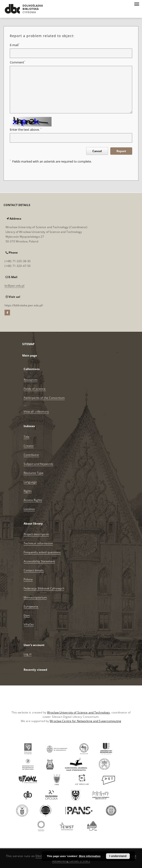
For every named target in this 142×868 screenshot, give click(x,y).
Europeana (31, 606)
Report (121, 151)
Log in (28, 654)
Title (27, 437)
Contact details (34, 570)
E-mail (15, 45)
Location (29, 509)
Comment (18, 62)
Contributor (31, 455)
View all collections (36, 412)
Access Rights (33, 500)
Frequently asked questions (42, 552)
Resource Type (34, 473)
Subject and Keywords (38, 464)
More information (90, 856)
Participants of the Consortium (44, 398)
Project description (36, 534)
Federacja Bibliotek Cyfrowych (44, 588)
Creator (29, 446)
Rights (28, 491)
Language (30, 482)
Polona (28, 579)
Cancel (97, 151)
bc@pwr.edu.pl (15, 286)
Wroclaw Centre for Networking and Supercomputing (85, 721)
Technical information (38, 543)
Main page (30, 355)
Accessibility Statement (39, 561)
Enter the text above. (26, 130)
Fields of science (35, 389)
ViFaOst (29, 624)
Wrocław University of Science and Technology (78, 712)
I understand (118, 856)
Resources (31, 380)
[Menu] (137, 4)
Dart (27, 615)
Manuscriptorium (35, 597)
